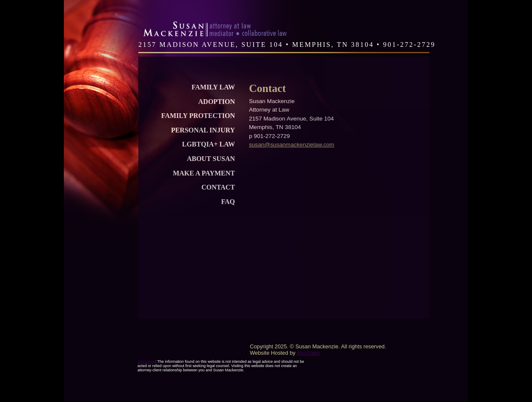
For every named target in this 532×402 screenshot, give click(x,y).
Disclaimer (146, 362)
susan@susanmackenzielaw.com (292, 145)
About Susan (211, 159)
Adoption (217, 102)
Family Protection (198, 116)
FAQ (228, 202)
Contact (218, 187)
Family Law (213, 87)
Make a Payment (204, 173)
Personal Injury (203, 130)
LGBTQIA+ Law (209, 144)
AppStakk (308, 353)
